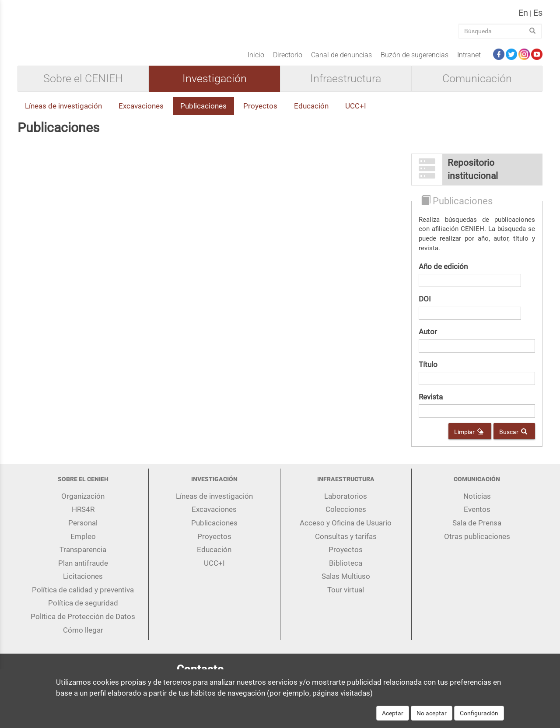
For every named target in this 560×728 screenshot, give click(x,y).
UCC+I (356, 113)
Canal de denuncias (341, 61)
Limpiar (469, 438)
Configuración (479, 717)
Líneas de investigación (63, 113)
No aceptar (432, 717)
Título (428, 371)
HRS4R (83, 516)
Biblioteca (346, 570)
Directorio (288, 61)
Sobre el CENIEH (83, 86)
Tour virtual (346, 596)
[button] (477, 176)
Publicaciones (203, 113)
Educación (311, 113)
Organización (83, 503)
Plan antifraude (83, 570)
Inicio (256, 61)
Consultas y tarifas (346, 543)
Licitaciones (83, 583)
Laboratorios (346, 503)
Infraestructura (346, 86)
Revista (431, 404)
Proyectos (260, 113)
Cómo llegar (83, 637)
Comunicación (477, 86)
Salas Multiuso (346, 583)
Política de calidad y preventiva (83, 596)
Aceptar (393, 717)
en (523, 16)
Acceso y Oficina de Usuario (346, 529)
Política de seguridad (83, 610)
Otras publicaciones (477, 543)
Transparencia (83, 556)
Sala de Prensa (477, 529)
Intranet (469, 61)
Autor (428, 338)
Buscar (513, 438)
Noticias (477, 503)
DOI (425, 306)
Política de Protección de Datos (83, 623)
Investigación (215, 86)
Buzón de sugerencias (415, 61)
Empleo (83, 543)
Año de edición (443, 273)
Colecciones (346, 516)
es (538, 16)
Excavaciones (141, 113)
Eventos (477, 516)
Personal (83, 529)
